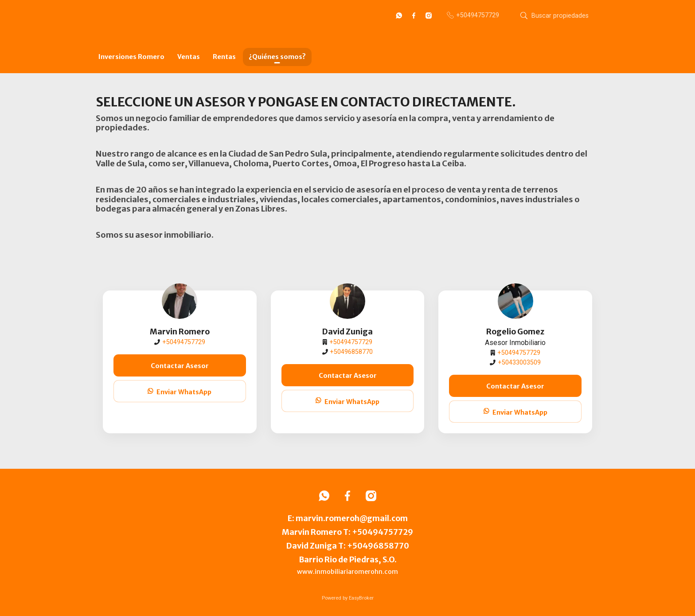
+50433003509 (519, 363)
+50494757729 (184, 342)
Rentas (224, 57)
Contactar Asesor (180, 366)
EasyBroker (361, 598)
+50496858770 (351, 352)
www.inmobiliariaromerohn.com (347, 572)
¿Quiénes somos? (277, 57)
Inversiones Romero (131, 57)
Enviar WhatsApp (180, 392)
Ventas (189, 57)
